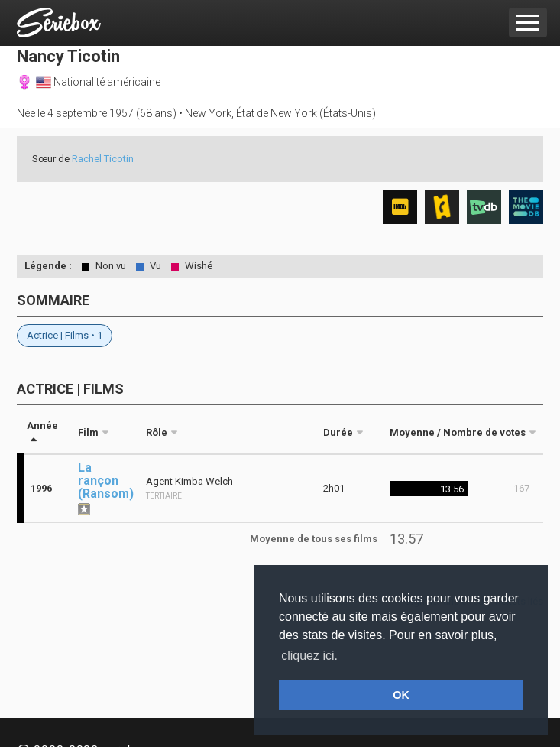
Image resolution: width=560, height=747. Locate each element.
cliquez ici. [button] (309, 656)
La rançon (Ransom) (106, 481)
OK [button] (401, 695)
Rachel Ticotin (103, 159)
